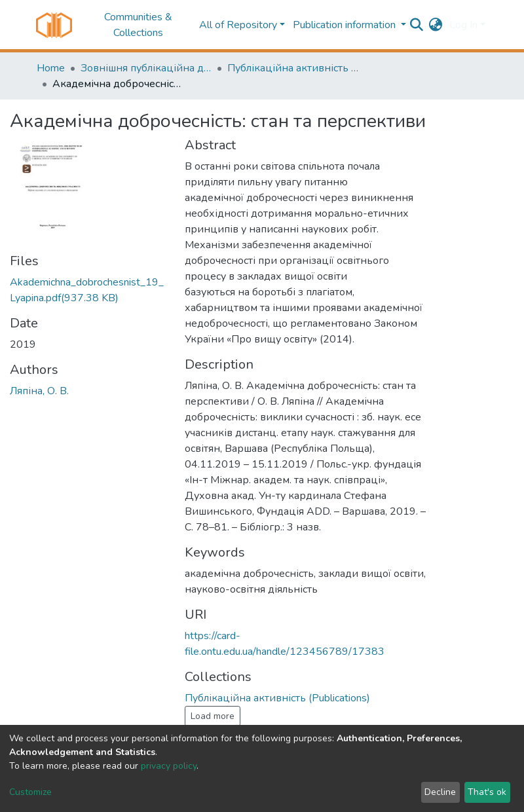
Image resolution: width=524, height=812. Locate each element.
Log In (463, 25)
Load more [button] (213, 716)
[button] (436, 25)
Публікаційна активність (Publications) (293, 68)
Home (51, 68)
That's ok (487, 792)
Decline (440, 792)
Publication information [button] (346, 25)
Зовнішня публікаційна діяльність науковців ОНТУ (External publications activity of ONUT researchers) (146, 68)
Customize (30, 792)
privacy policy (169, 766)
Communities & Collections (138, 25)
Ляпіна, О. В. (39, 391)
